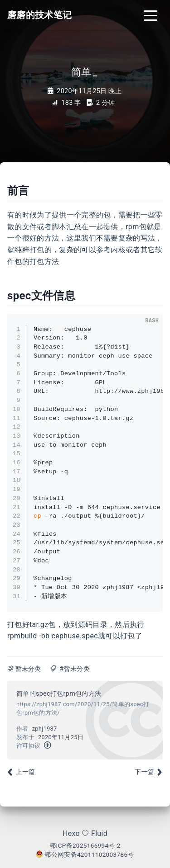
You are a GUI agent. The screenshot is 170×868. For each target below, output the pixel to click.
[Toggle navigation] (151, 15)
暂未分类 (28, 669)
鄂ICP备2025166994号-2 (85, 845)
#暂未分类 (74, 669)
